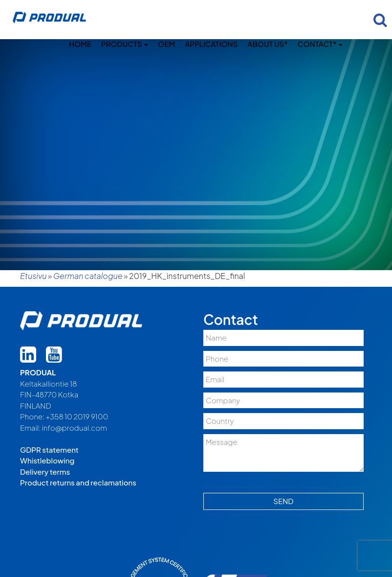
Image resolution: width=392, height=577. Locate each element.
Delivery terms (45, 472)
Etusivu (33, 276)
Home (80, 44)
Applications (211, 44)
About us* (267, 44)
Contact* (320, 44)
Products (125, 44)
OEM (166, 44)
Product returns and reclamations (78, 482)
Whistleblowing (47, 460)
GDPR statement (49, 450)
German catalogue (88, 276)
